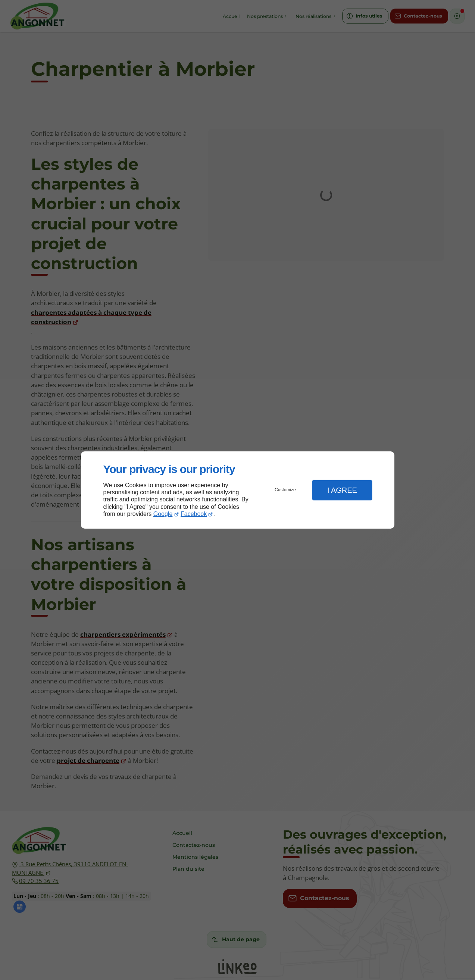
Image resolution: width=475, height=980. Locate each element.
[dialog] (238, 490)
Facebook (194, 514)
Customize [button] (285, 490)
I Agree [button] (342, 490)
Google (163, 514)
